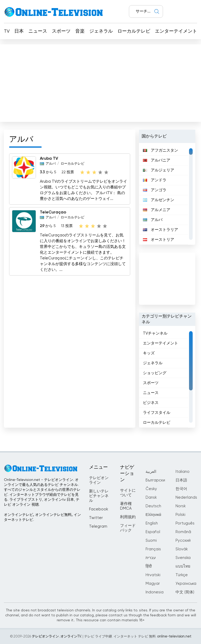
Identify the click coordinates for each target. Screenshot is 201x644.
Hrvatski (153, 575)
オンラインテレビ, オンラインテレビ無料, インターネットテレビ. (42, 517)
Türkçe (182, 575)
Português (185, 523)
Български (155, 480)
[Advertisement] (100, 82)
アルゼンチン (159, 200)
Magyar (153, 584)
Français (153, 549)
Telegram (98, 526)
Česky (151, 489)
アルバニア (157, 160)
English (152, 523)
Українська (186, 584)
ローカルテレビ (134, 31)
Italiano (183, 472)
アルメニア (157, 210)
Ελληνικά (153, 515)
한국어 (181, 489)
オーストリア (159, 240)
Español (153, 532)
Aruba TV (49, 159)
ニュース (38, 31)
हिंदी (149, 566)
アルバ (51, 164)
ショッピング (155, 373)
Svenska (183, 558)
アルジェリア (159, 170)
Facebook (99, 509)
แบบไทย (183, 566)
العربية (151, 472)
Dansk (151, 497)
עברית (151, 558)
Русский (183, 541)
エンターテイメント (176, 31)
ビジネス (151, 403)
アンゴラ (155, 190)
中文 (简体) (185, 592)
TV (7, 31)
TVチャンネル (155, 333)
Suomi (151, 541)
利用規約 (128, 517)
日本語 (181, 480)
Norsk (181, 506)
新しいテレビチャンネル (99, 496)
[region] (167, 194)
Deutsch (153, 506)
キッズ (149, 353)
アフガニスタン (161, 150)
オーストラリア (161, 230)
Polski (180, 515)
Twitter (96, 518)
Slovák (182, 549)
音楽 (80, 31)
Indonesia (155, 592)
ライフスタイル (157, 413)
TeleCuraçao (53, 212)
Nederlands (186, 497)
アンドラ (155, 180)
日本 (19, 31)
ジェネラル (101, 31)
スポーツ (61, 31)
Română (183, 532)
